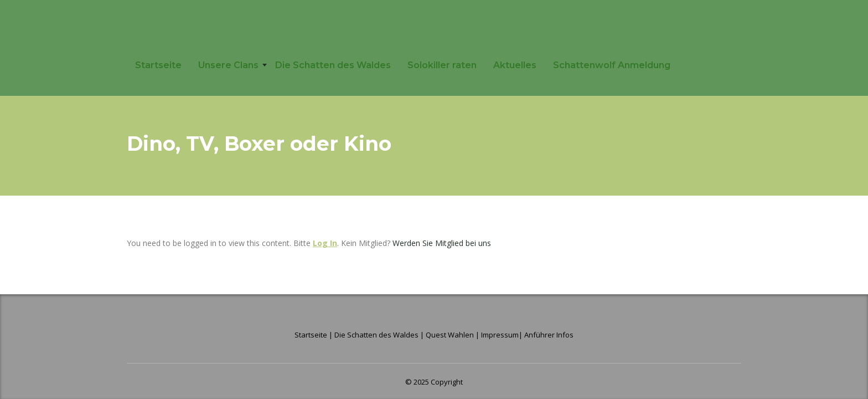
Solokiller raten (442, 65)
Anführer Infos (549, 335)
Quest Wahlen (450, 335)
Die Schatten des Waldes (333, 65)
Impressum (500, 335)
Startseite (158, 65)
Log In (325, 243)
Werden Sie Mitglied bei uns (442, 243)
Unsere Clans (228, 65)
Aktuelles (515, 65)
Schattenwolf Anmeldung (612, 65)
